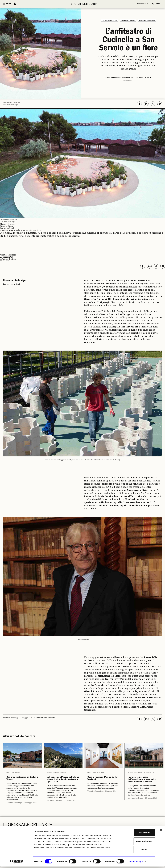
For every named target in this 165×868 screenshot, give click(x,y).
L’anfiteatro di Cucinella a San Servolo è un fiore (128, 40)
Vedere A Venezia (128, 20)
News (8, 773)
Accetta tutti (137, 834)
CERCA (158, 4)
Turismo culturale (147, 20)
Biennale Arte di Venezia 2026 (144, 773)
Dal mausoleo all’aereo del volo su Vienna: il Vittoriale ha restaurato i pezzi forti (63, 786)
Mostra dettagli (136, 863)
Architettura (127, 81)
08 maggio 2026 (30, 810)
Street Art (16, 773)
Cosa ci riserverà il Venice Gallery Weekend (102, 782)
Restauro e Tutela (59, 773)
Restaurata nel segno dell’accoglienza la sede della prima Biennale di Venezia (144, 786)
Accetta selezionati (137, 843)
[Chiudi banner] (161, 831)
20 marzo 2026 (151, 812)
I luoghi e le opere (110, 20)
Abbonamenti (142, 4)
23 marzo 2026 (111, 799)
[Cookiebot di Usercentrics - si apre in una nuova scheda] (17, 863)
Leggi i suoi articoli (11, 284)
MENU (9, 4)
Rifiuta (137, 851)
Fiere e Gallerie (99, 773)
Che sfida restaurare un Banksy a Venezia (20, 782)
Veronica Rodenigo (14, 810)
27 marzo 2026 (70, 814)
